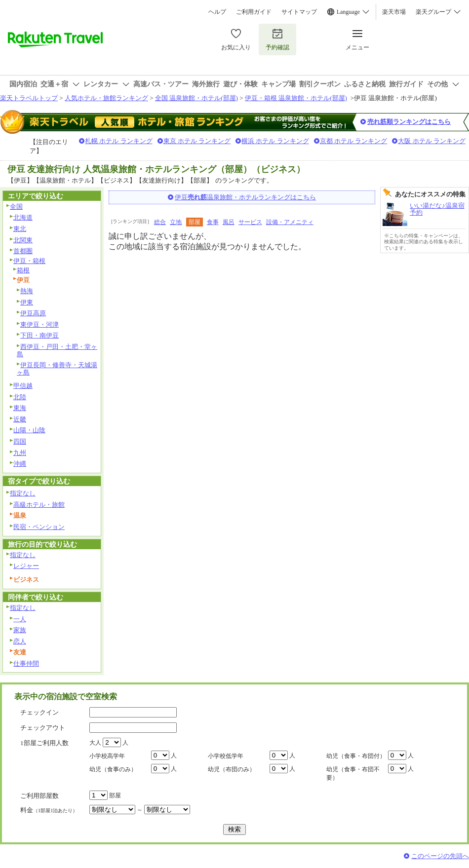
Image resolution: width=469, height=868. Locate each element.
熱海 (27, 291)
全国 (16, 207)
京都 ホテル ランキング (354, 141)
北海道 (23, 217)
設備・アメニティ (290, 222)
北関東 (23, 240)
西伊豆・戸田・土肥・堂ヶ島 (57, 350)
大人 (95, 743)
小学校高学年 (107, 756)
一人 (20, 619)
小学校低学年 (226, 756)
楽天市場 (394, 12)
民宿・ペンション (39, 527)
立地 (176, 222)
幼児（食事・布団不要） (353, 774)
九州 (20, 453)
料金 (49, 810)
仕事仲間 (26, 663)
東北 (20, 229)
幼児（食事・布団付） (356, 756)
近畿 (20, 419)
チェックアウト (43, 728)
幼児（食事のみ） (113, 769)
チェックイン (39, 712)
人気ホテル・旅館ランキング (106, 98)
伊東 (27, 302)
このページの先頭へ (440, 856)
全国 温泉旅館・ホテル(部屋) (196, 98)
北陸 (20, 397)
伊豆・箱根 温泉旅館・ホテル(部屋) (296, 98)
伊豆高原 (33, 313)
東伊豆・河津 (39, 324)
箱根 (23, 270)
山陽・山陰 (29, 430)
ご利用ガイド (254, 12)
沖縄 (20, 464)
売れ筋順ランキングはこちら (409, 122)
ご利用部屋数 (39, 796)
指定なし (23, 493)
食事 (213, 222)
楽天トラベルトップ (29, 98)
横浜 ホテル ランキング (275, 141)
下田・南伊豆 (39, 335)
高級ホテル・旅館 (39, 505)
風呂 (229, 222)
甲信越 (23, 386)
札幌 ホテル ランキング (119, 141)
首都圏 (23, 251)
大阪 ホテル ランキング (432, 141)
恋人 (20, 641)
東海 (20, 408)
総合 (160, 222)
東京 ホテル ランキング (197, 141)
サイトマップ (299, 12)
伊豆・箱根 (29, 261)
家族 (20, 630)
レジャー (26, 566)
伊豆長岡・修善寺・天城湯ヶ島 (57, 369)
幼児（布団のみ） (232, 769)
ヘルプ (217, 12)
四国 (20, 441)
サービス (250, 222)
